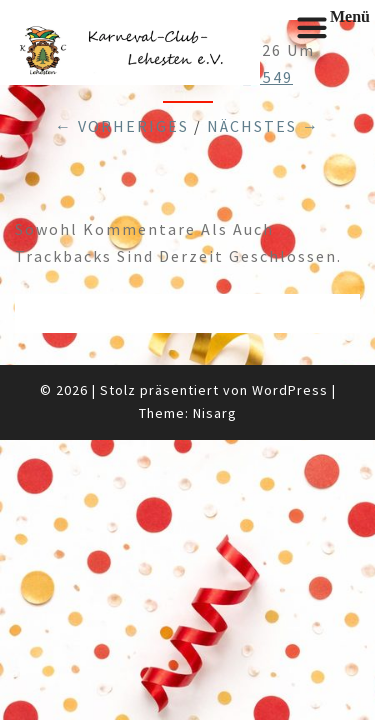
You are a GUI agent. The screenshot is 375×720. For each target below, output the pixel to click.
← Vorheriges (122, 126)
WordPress (290, 390)
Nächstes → (263, 126)
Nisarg (215, 413)
